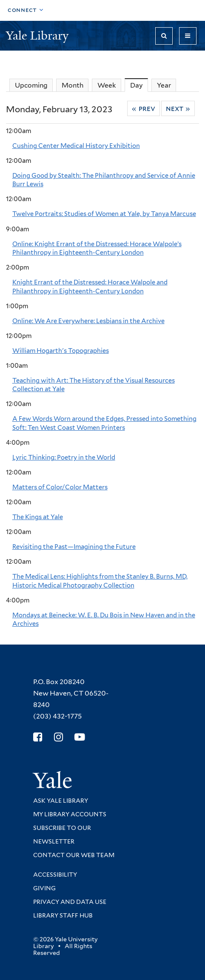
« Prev (144, 108)
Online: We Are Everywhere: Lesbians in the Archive (88, 321)
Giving (44, 888)
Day (139, 85)
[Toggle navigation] (188, 36)
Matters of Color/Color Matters (60, 487)
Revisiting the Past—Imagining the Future (74, 547)
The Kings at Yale (38, 517)
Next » (178, 108)
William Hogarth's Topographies (61, 351)
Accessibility (55, 875)
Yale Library (39, 36)
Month (73, 85)
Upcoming (31, 85)
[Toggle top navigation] (26, 10)
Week (107, 85)
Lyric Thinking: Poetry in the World (64, 457)
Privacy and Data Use (70, 902)
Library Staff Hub (63, 915)
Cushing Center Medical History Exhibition (76, 146)
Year (164, 85)
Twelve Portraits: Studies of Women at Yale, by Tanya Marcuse (104, 214)
